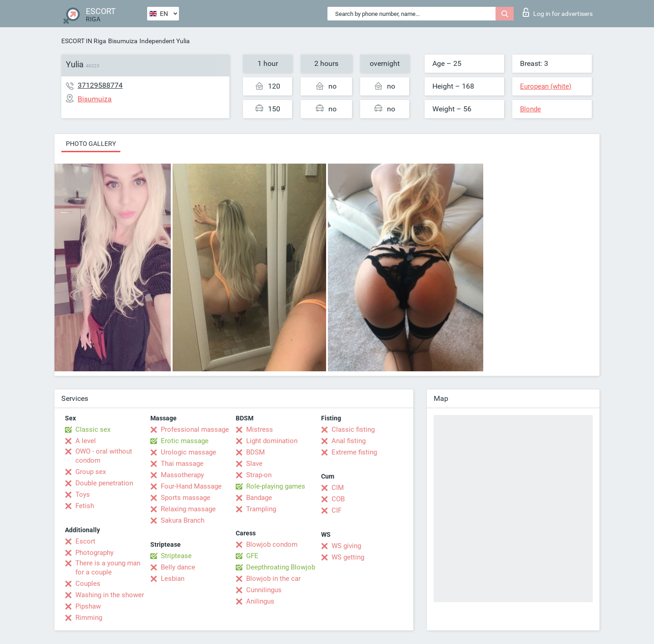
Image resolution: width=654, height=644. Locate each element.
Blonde (530, 109)
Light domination (272, 441)
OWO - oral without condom (104, 456)
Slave (254, 464)
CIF (337, 510)
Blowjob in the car (273, 579)
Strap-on (259, 475)
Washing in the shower (110, 595)
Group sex (91, 472)
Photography (94, 553)
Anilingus (260, 601)
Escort (85, 541)
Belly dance (178, 567)
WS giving (346, 546)
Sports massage (186, 498)
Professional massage (195, 429)
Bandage (259, 498)
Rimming (89, 618)
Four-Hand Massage (191, 486)
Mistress (260, 429)
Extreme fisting (354, 452)
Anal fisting (349, 441)
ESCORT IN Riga (84, 41)
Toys (83, 494)
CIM (338, 488)
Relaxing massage (188, 509)
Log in (558, 12)
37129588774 (100, 85)
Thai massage (182, 464)
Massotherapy (182, 475)
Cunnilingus (264, 590)
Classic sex (93, 429)
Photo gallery (91, 144)
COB (338, 499)
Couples (88, 584)
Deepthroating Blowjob (281, 567)
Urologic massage (188, 452)
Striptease (176, 556)
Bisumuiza (123, 41)
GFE (252, 556)
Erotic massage (185, 441)
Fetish (85, 506)
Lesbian (173, 579)
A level (86, 441)
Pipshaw (88, 606)
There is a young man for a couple (108, 568)
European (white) (546, 86)
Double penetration (104, 483)
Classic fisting (353, 429)
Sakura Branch (183, 520)
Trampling (261, 509)
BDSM (255, 452)
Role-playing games (276, 486)
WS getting (348, 557)
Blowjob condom (272, 544)
